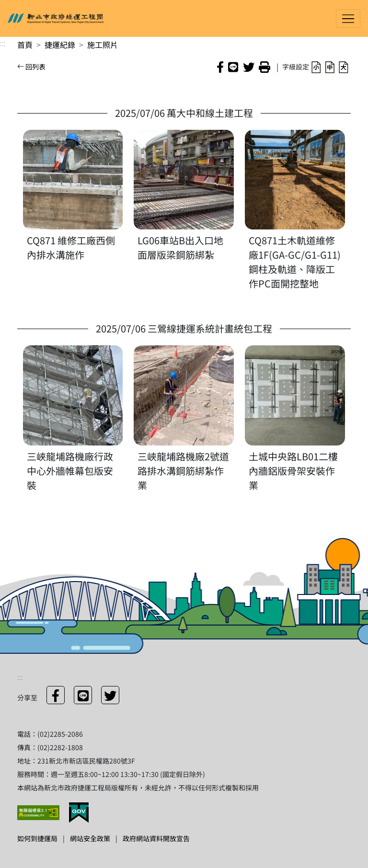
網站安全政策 (90, 838)
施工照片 (103, 45)
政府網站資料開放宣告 (156, 838)
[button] (316, 66)
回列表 (31, 67)
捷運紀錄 (60, 45)
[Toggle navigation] (348, 18)
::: (3, 43)
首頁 (25, 45)
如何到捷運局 (37, 838)
